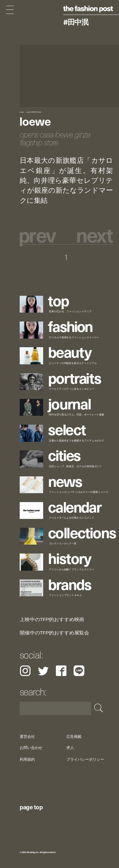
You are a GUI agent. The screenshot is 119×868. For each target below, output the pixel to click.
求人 (70, 748)
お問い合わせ (31, 748)
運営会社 (27, 736)
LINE (79, 671)
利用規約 (27, 759)
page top (31, 807)
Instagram (25, 671)
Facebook (61, 671)
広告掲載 (74, 736)
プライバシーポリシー (85, 759)
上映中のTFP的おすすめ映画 (52, 620)
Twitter (43, 671)
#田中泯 (76, 22)
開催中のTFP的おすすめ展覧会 (54, 633)
